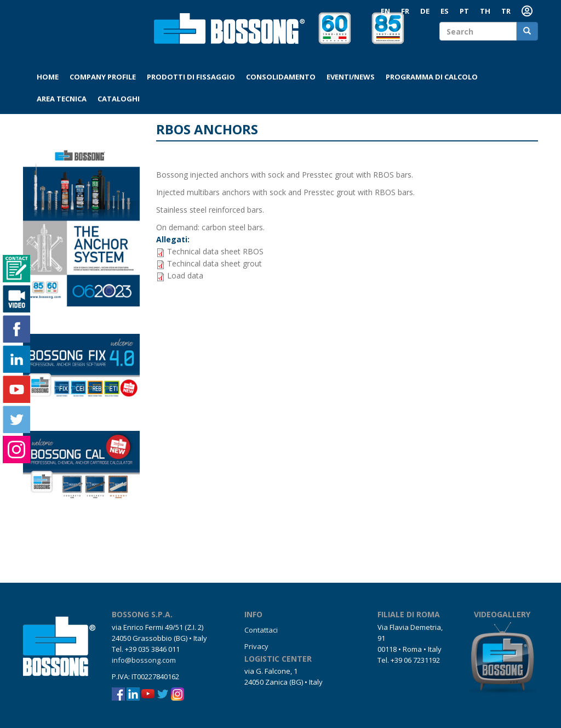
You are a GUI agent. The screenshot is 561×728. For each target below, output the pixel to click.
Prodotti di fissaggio (191, 77)
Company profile (103, 77)
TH (485, 11)
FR (405, 11)
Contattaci (261, 630)
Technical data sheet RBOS (215, 251)
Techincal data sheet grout (214, 263)
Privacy (256, 646)
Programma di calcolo (432, 77)
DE (425, 11)
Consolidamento (281, 77)
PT (464, 11)
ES (445, 11)
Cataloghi (119, 99)
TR (506, 11)
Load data (185, 275)
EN (385, 11)
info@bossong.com (144, 660)
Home (48, 77)
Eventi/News (351, 77)
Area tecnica (62, 99)
